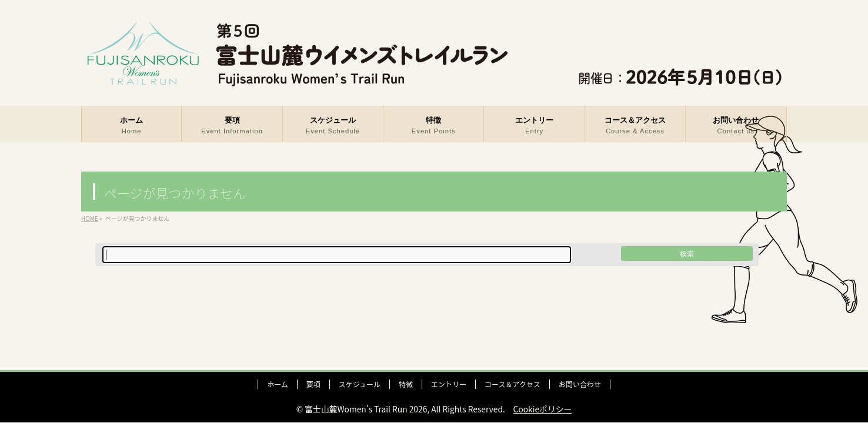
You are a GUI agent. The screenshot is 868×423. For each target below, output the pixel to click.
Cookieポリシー (543, 409)
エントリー (449, 384)
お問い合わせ (580, 384)
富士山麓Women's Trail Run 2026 (366, 409)
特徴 (406, 384)
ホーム (278, 384)
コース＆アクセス (513, 384)
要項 (313, 384)
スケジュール (360, 384)
